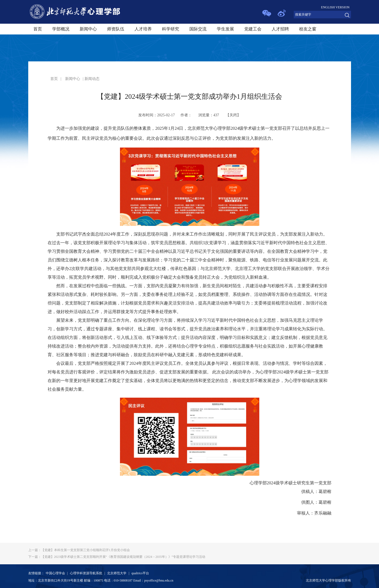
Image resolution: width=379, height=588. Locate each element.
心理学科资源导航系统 (86, 573)
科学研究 (171, 29)
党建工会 (253, 29)
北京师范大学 (117, 573)
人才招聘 (280, 29)
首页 (38, 29)
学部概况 (61, 29)
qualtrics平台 (140, 573)
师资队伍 (116, 29)
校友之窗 (308, 29)
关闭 (233, 115)
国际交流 (198, 29)
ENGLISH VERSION (335, 7)
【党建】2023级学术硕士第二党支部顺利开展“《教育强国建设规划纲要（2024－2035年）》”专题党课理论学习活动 (117, 557)
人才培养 (143, 29)
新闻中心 (88, 29)
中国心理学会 (55, 573)
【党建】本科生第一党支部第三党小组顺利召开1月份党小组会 (79, 550)
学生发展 (225, 29)
